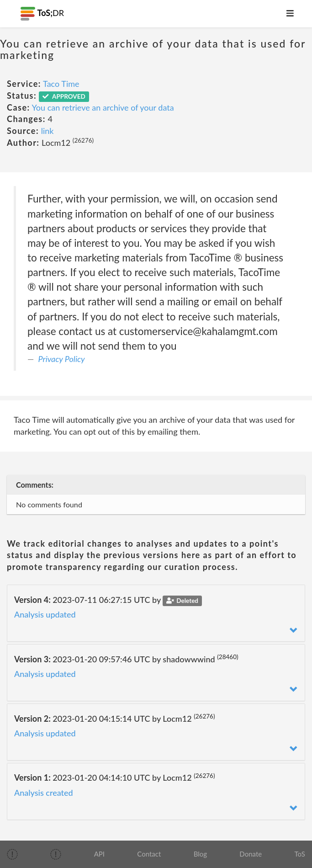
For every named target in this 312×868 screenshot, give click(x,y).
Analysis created (44, 793)
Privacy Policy (62, 359)
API (99, 854)
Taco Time (61, 84)
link (48, 131)
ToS (299, 854)
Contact (149, 854)
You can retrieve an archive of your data (103, 107)
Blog (200, 854)
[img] (12, 854)
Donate (251, 854)
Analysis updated (45, 614)
